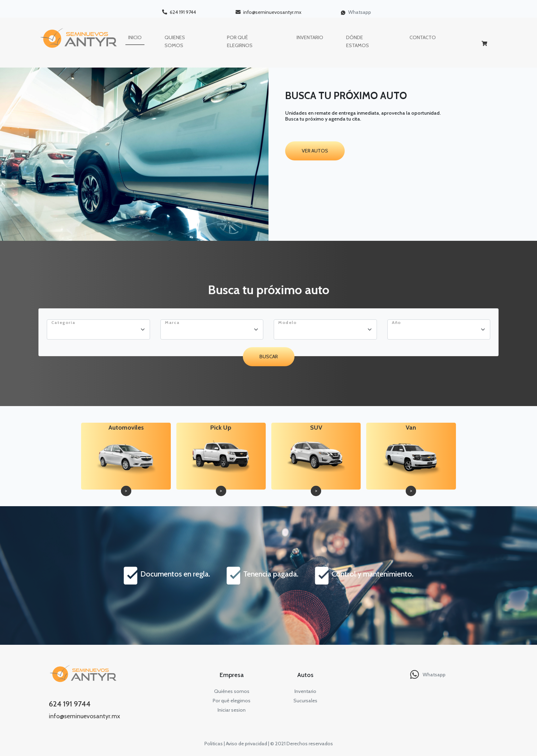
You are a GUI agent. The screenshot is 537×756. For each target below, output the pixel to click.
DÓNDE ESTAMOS (358, 41)
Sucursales (305, 701)
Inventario (305, 691)
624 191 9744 (179, 12)
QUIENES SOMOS (175, 41)
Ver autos (315, 151)
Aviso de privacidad (247, 744)
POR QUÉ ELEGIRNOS (240, 41)
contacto (423, 37)
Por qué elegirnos (232, 701)
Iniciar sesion (232, 710)
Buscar (269, 357)
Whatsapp (356, 12)
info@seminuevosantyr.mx (268, 12)
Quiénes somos (232, 691)
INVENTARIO (310, 37)
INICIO (135, 37)
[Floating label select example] (98, 329)
